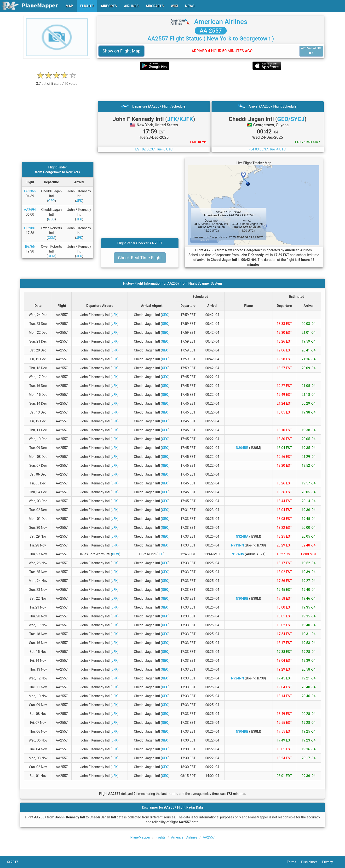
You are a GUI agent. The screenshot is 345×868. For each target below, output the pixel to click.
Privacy (330, 862)
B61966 (30, 191)
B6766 (30, 247)
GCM (51, 238)
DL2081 (30, 228)
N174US (238, 554)
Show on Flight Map (121, 51)
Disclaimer (312, 862)
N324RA (242, 536)
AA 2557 (211, 31)
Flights (161, 837)
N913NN (237, 545)
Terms (294, 862)
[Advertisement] (211, 86)
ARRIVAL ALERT (311, 51)
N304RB (242, 448)
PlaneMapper (140, 837)
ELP (161, 554)
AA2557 (209, 837)
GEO (51, 201)
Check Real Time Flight (140, 258)
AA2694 (30, 210)
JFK (79, 201)
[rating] (57, 81)
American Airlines (221, 22)
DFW (116, 554)
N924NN (237, 678)
